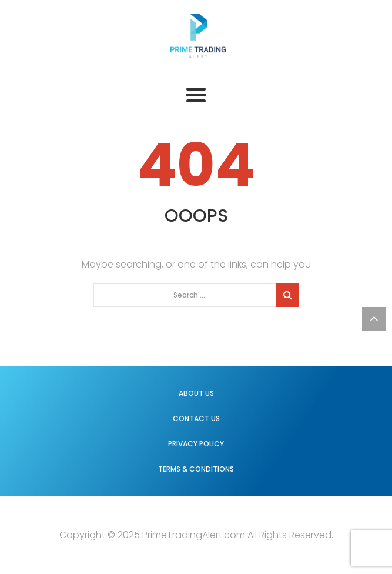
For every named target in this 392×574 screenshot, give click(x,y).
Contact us (196, 418)
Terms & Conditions (196, 469)
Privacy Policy (196, 444)
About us (196, 393)
